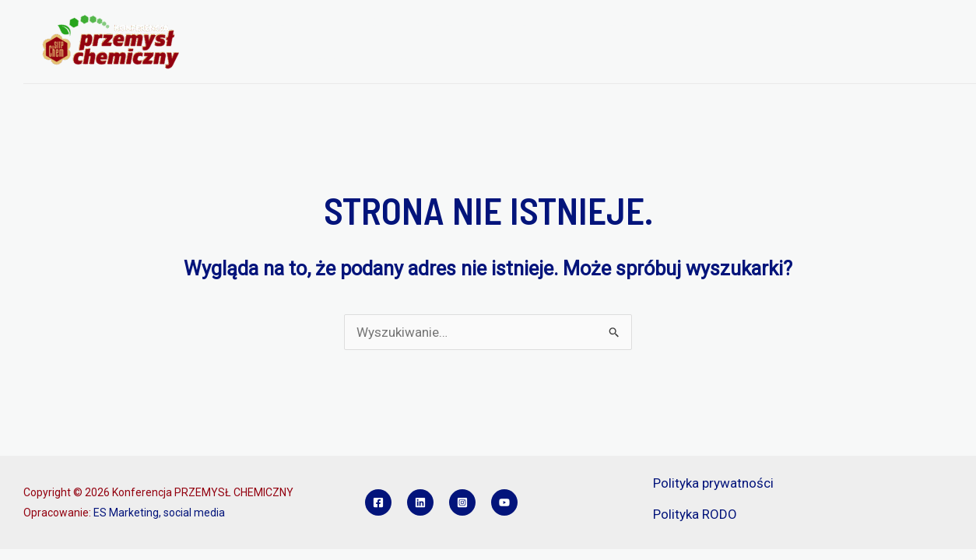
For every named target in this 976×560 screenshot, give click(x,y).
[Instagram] (462, 502)
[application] (317, 23)
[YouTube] (504, 502)
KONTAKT (403, 62)
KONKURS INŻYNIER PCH (290, 62)
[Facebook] (378, 502)
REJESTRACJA (539, 23)
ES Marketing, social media (159, 513)
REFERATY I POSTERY (657, 23)
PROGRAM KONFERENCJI (413, 23)
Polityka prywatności (713, 483)
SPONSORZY (769, 23)
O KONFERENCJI (275, 23)
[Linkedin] (420, 502)
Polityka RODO (695, 514)
